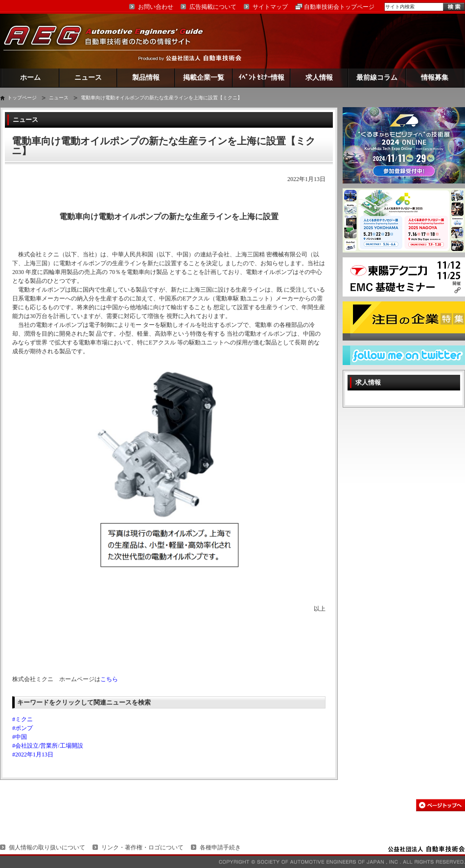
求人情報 (319, 78)
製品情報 (146, 78)
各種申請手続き (220, 847)
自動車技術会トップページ (339, 7)
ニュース (88, 78)
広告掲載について (213, 7)
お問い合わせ (156, 7)
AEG (110, 41)
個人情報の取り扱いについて (47, 847)
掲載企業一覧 (204, 78)
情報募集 (435, 78)
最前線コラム (377, 78)
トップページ (22, 98)
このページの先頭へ (441, 805)
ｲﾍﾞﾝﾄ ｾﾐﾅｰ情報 (262, 78)
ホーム (30, 78)
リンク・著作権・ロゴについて (142, 847)
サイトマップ (270, 7)
